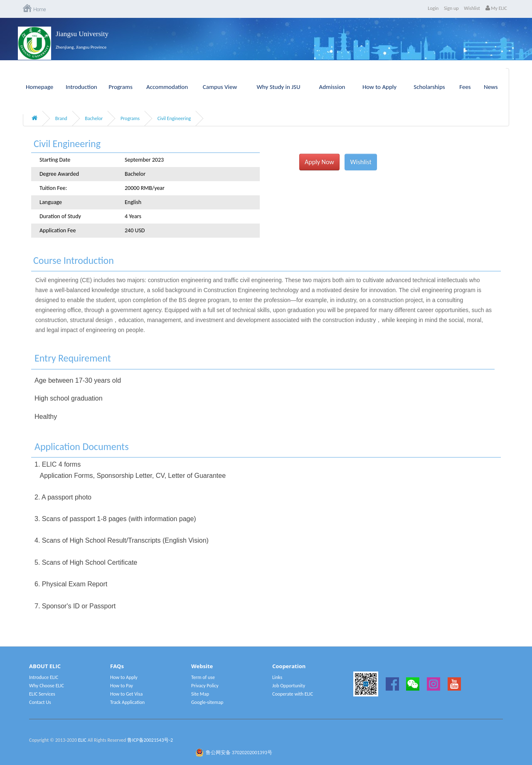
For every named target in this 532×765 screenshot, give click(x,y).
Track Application (127, 702)
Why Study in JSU (279, 87)
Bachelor (94, 118)
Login (433, 8)
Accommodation (167, 87)
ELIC (82, 740)
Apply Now (319, 162)
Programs (121, 87)
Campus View (220, 87)
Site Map (200, 694)
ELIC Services (42, 694)
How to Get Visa (126, 694)
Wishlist (472, 8)
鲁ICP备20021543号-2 (150, 740)
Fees (465, 87)
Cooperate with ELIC (293, 694)
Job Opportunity (289, 686)
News (491, 87)
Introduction (81, 87)
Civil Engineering (174, 118)
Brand (61, 118)
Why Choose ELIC (47, 686)
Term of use (203, 677)
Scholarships (429, 87)
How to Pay (122, 686)
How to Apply (379, 87)
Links (277, 677)
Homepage (39, 87)
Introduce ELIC (44, 677)
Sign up (451, 8)
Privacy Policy (205, 686)
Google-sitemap (207, 702)
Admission (332, 87)
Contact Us (40, 702)
